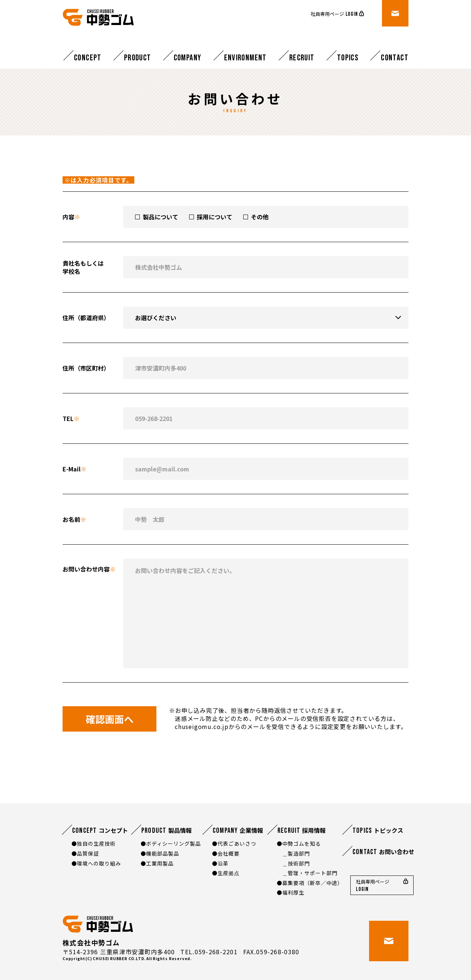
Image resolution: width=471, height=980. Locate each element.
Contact (395, 58)
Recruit (302, 58)
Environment (245, 58)
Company (188, 58)
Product (138, 58)
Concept (88, 58)
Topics (348, 58)
